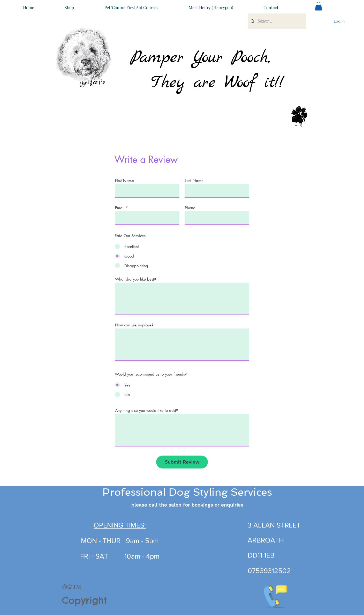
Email (120, 208)
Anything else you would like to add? (146, 410)
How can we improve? (134, 325)
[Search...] (276, 21)
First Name (124, 181)
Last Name (194, 181)
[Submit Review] (182, 462)
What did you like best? (135, 279)
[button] (271, 5)
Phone (190, 208)
